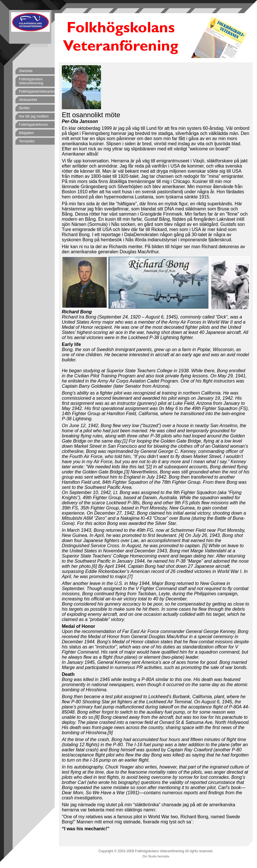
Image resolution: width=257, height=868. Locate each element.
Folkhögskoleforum (33, 125)
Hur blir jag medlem (34, 116)
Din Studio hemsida (156, 856)
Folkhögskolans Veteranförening (31, 81)
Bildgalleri (26, 133)
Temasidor (27, 141)
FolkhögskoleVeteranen (37, 91)
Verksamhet (28, 100)
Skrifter (24, 108)
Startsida (26, 71)
